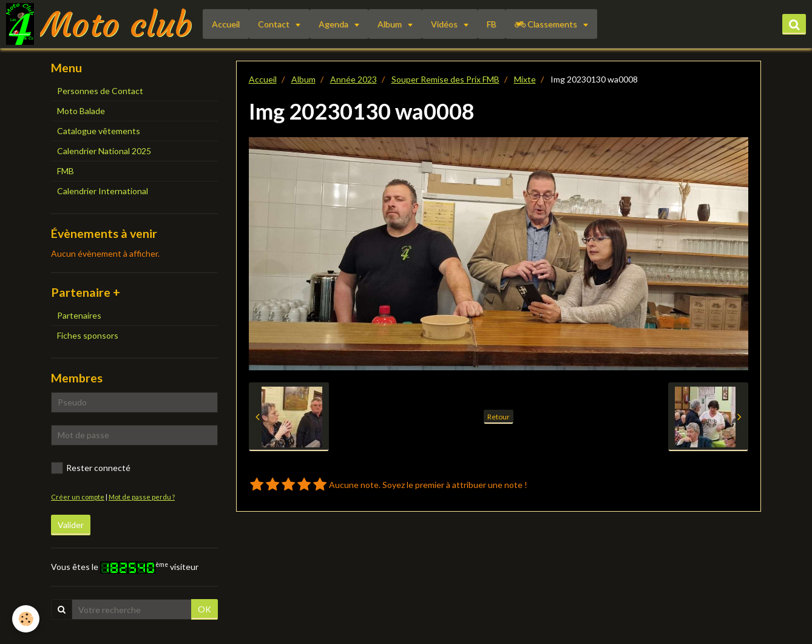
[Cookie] (26, 619)
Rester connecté (91, 468)
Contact (275, 24)
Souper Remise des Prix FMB (445, 79)
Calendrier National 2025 (104, 151)
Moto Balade (81, 111)
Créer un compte (78, 497)
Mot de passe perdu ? (142, 497)
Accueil (226, 24)
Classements (547, 24)
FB (492, 24)
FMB (66, 171)
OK (205, 609)
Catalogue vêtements (99, 131)
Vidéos (445, 24)
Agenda (334, 24)
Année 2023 (354, 79)
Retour (499, 417)
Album (391, 24)
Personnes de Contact (100, 91)
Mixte (525, 79)
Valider (71, 525)
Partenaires (79, 315)
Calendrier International (103, 191)
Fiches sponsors (88, 335)
